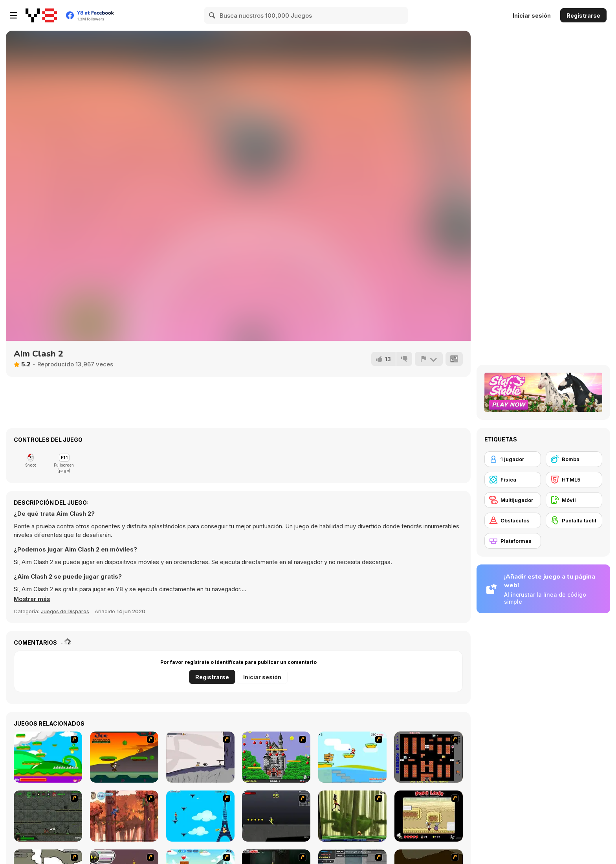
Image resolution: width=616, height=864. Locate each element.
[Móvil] (574, 500)
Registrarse (583, 16)
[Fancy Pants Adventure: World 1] (200, 757)
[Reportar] (429, 359)
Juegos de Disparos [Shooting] (65, 611)
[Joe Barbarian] (124, 757)
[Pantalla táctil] (574, 520)
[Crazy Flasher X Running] (276, 816)
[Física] (513, 480)
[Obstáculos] (513, 520)
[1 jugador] (513, 459)
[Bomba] (574, 459)
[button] (32, 599)
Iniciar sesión (532, 16)
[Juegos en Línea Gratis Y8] (41, 15)
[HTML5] (574, 480)
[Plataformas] (513, 541)
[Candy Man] (48, 757)
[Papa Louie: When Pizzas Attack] (429, 816)
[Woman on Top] (200, 816)
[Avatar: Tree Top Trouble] (124, 816)
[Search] (213, 15)
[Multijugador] (513, 500)
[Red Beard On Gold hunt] (352, 757)
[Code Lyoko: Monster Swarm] (352, 816)
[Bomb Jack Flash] (276, 757)
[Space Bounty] (48, 816)
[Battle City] (429, 757)
